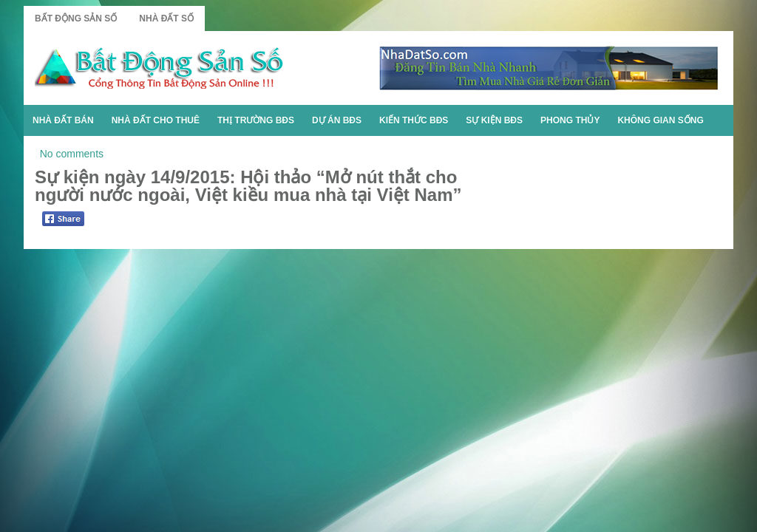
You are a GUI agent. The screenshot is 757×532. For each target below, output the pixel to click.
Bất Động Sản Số (76, 18)
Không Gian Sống (660, 120)
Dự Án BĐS (337, 120)
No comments (72, 154)
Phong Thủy (570, 120)
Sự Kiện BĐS (494, 120)
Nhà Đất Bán (63, 120)
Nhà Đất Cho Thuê (156, 120)
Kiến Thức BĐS (414, 120)
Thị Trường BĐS (256, 120)
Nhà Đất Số (166, 18)
